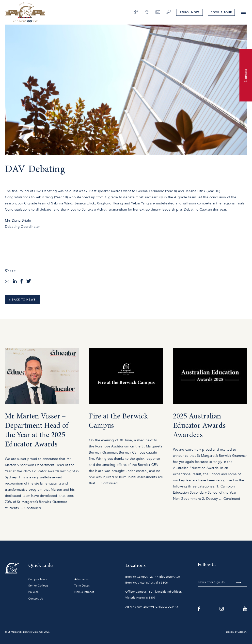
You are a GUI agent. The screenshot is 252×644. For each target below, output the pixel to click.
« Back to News (22, 300)
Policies (33, 592)
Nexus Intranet (84, 592)
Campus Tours (38, 579)
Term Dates (82, 586)
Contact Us (36, 599)
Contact (246, 75)
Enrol (189, 12)
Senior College (38, 586)
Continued (33, 508)
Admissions (82, 579)
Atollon (242, 632)
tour (221, 12)
